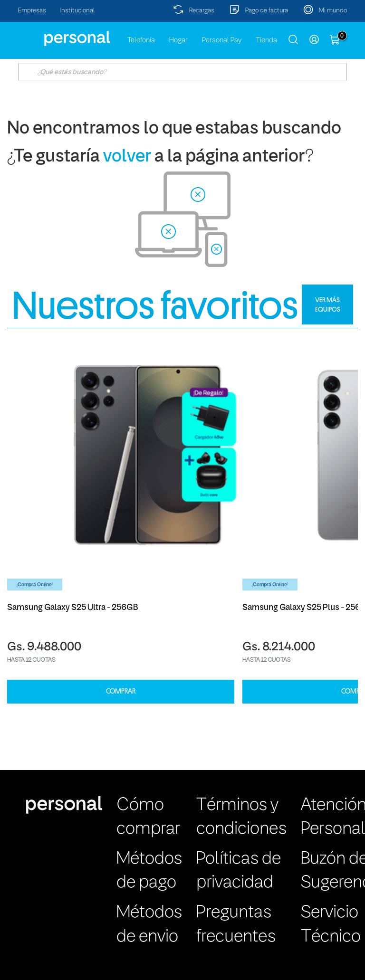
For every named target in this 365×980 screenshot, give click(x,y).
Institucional (78, 11)
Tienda (266, 40)
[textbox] (182, 72)
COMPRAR (121, 691)
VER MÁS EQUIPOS (328, 304)
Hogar (178, 40)
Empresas (32, 11)
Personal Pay (222, 40)
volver (127, 157)
